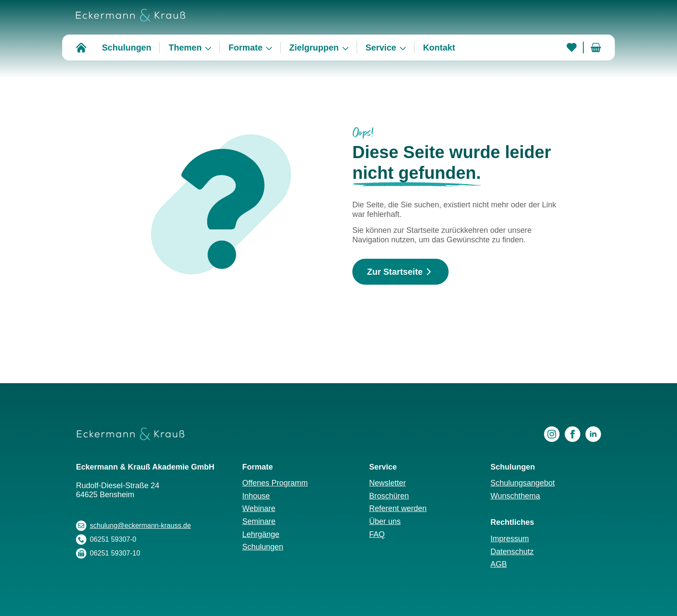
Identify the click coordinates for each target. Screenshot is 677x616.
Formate (245, 48)
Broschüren (389, 496)
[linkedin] (593, 434)
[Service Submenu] (405, 48)
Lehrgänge (261, 534)
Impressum (510, 539)
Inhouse (256, 496)
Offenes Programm (275, 483)
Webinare (259, 508)
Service (381, 48)
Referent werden (398, 508)
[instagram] (552, 434)
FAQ (377, 534)
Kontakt (439, 48)
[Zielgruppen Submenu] (348, 48)
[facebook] (573, 434)
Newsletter (388, 483)
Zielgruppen (314, 48)
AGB (499, 564)
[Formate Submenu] (272, 48)
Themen (185, 48)
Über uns (385, 521)
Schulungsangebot (523, 483)
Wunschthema (515, 496)
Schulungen (127, 48)
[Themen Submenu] (211, 48)
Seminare (259, 521)
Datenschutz (512, 552)
